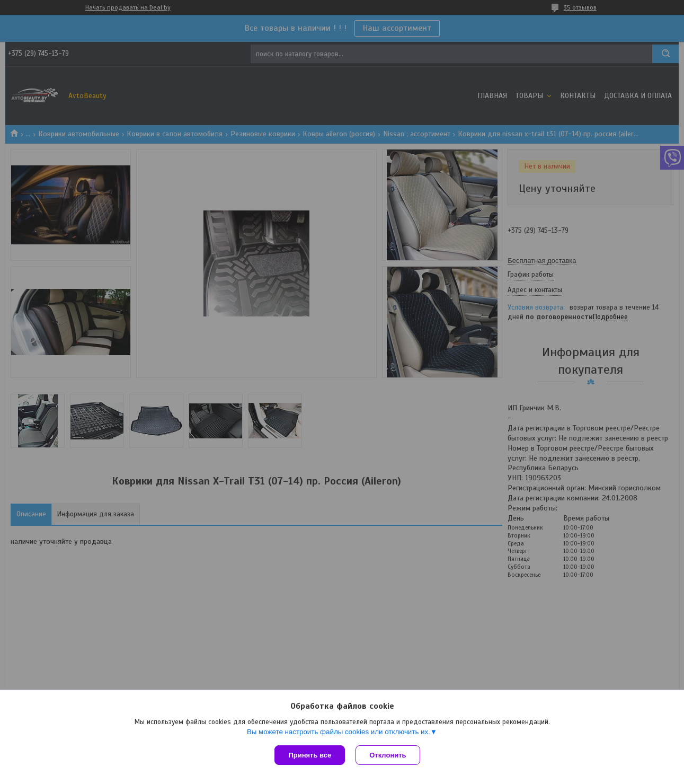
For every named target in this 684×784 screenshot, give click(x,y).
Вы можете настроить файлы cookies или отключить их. (339, 732)
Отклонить (388, 755)
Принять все (310, 755)
